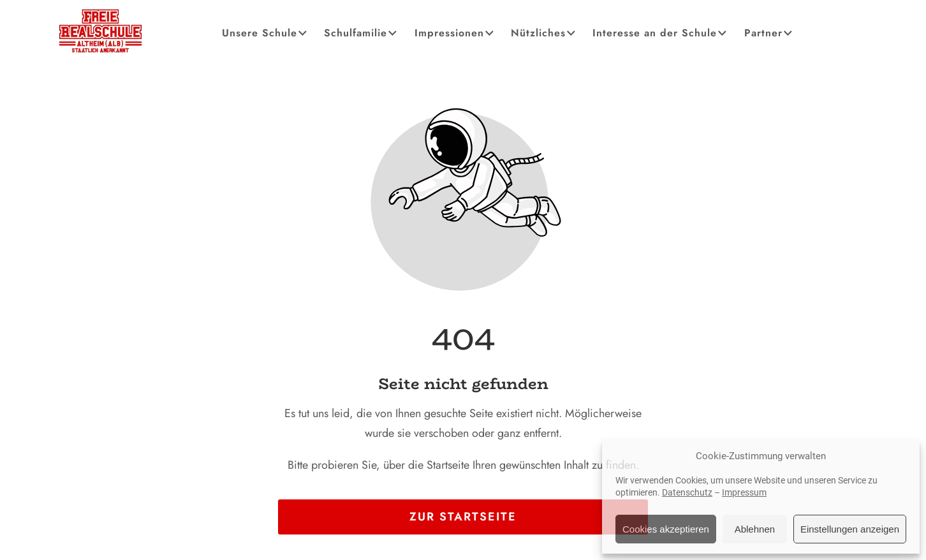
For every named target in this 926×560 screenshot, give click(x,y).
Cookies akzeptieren (666, 529)
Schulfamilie (361, 33)
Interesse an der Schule (660, 33)
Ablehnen (755, 529)
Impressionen (455, 33)
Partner (769, 33)
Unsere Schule (265, 33)
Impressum (744, 492)
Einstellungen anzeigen (850, 529)
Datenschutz (687, 492)
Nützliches (544, 33)
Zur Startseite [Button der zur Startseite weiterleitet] (463, 517)
